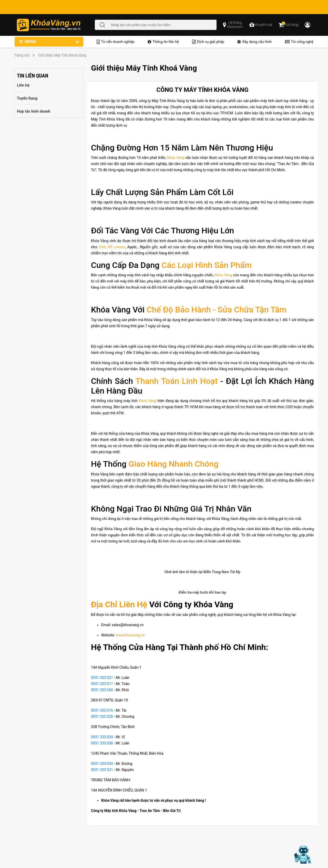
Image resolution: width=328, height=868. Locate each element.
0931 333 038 (102, 743)
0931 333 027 (102, 678)
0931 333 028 (102, 717)
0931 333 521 (102, 770)
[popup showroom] (233, 25)
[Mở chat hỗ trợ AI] (303, 855)
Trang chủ (22, 55)
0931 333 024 (102, 737)
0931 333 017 (102, 684)
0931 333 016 (102, 710)
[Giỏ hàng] (288, 25)
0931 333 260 (102, 690)
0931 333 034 (102, 764)
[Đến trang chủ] (55, 25)
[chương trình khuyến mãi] (261, 25)
